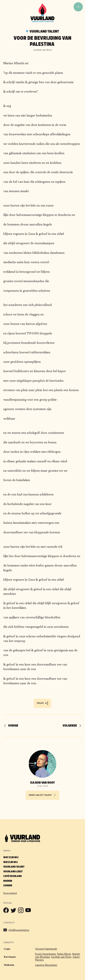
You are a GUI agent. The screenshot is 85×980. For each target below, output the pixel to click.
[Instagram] (22, 911)
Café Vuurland (13, 876)
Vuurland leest (13, 872)
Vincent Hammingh (46, 949)
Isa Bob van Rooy (61, 957)
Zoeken (8, 885)
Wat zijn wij (11, 857)
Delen (42, 703)
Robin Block (64, 954)
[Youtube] (29, 911)
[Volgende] (70, 726)
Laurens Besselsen (46, 965)
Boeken (8, 881)
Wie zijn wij (10, 862)
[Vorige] (12, 726)
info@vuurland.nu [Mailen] (16, 930)
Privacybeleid (10, 893)
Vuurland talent (44, 31)
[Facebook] (7, 911)
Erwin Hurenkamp (45, 954)
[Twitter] (14, 911)
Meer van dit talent (42, 795)
